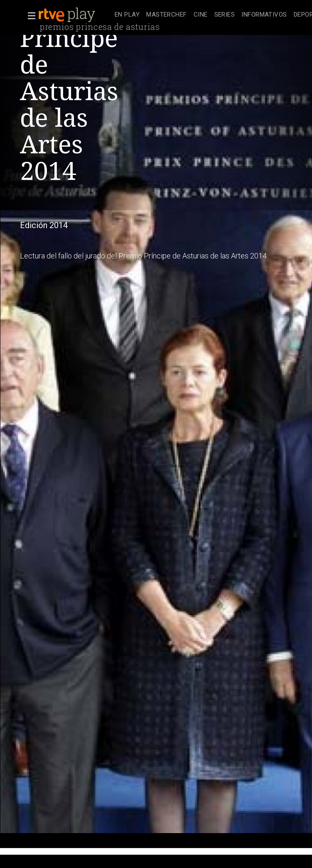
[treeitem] (127, 15)
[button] (29, 16)
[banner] (75, 15)
